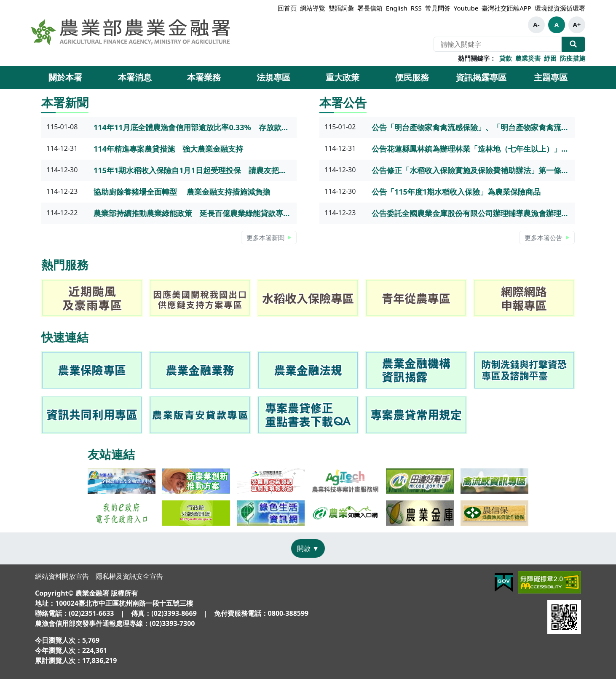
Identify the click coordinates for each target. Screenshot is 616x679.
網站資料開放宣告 (62, 576)
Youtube (466, 8)
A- (536, 24)
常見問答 (438, 8)
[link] (92, 370)
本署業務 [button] (204, 77)
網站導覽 (313, 8)
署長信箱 (370, 8)
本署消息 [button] (135, 77)
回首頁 (287, 8)
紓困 (550, 58)
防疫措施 (573, 58)
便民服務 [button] (412, 77)
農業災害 (528, 58)
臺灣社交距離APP (506, 8)
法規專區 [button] (273, 77)
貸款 (506, 58)
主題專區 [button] (551, 77)
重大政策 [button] (343, 77)
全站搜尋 (573, 44)
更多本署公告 (544, 238)
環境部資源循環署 (560, 8)
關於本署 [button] (65, 77)
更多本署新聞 (265, 238)
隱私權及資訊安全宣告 (129, 576)
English (397, 8)
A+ (577, 24)
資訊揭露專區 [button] (481, 77)
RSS (416, 8)
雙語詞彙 (341, 8)
